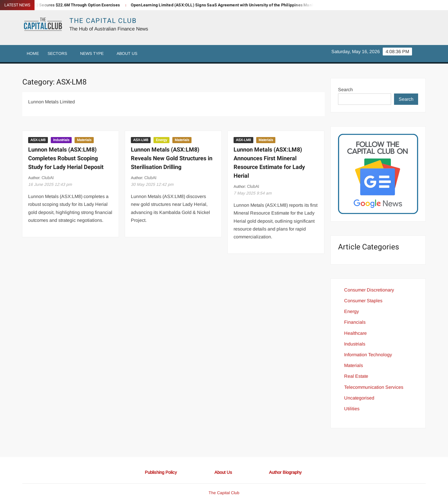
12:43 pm (50, 184)
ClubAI (48, 178)
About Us (127, 53)
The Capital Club (103, 21)
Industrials (61, 140)
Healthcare (355, 333)
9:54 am (253, 193)
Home (33, 53)
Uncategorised (359, 398)
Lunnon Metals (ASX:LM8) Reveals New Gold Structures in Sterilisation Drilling (172, 158)
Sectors (57, 53)
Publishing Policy (161, 472)
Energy (161, 140)
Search (345, 90)
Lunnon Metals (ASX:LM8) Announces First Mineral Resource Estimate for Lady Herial (269, 163)
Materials (84, 140)
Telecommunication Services (374, 387)
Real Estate (356, 376)
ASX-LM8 (38, 140)
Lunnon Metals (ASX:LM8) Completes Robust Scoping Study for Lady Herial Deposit (66, 158)
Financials (355, 322)
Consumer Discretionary (369, 290)
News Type (92, 53)
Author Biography (285, 472)
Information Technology (368, 355)
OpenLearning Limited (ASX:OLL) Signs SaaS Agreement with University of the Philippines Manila (227, 5)
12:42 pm (152, 184)
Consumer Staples (363, 301)
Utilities (352, 409)
